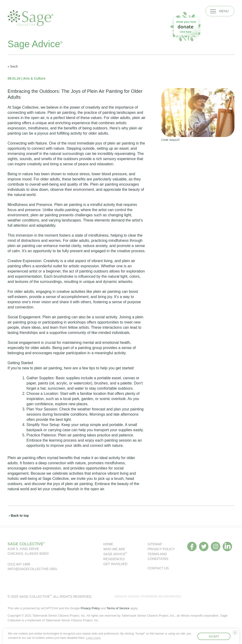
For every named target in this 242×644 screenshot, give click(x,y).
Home (108, 544)
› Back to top (19, 516)
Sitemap (155, 544)
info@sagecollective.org (32, 569)
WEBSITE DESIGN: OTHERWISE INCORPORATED (148, 597)
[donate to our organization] (186, 27)
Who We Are (114, 549)
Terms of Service (118, 608)
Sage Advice (115, 554)
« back (13, 66)
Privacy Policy (161, 549)
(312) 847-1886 (19, 564)
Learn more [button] (93, 638)
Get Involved (115, 564)
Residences (114, 559)
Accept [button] (214, 636)
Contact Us (158, 568)
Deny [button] (236, 634)
